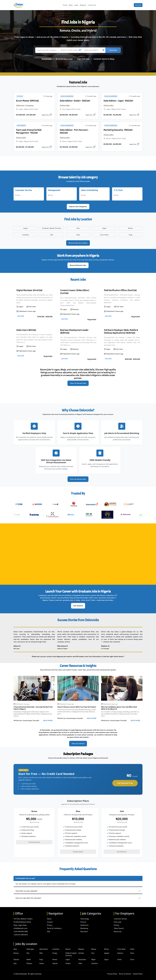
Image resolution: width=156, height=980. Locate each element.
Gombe (81, 951)
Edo (28, 951)
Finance (83, 920)
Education (84, 929)
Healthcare (84, 923)
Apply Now (47, 115)
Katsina (16, 957)
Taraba (68, 961)
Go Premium (122, 851)
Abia (15, 947)
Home (65, 5)
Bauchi (68, 947)
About (49, 917)
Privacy (50, 923)
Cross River (121, 947)
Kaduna (120, 951)
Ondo (119, 957)
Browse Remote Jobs (78, 264)
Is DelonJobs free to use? (25, 876)
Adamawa (30, 947)
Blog (71, 5)
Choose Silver (78, 851)
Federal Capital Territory (71, 952)
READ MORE (48, 719)
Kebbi (29, 957)
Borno (107, 947)
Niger (93, 957)
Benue (94, 947)
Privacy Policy (112, 972)
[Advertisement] (78, 163)
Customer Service (120, 917)
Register (83, 5)
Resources (118, 929)
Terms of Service (125, 972)
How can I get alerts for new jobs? (28, 896)
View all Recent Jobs (78, 478)
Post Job (138, 5)
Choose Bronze (34, 841)
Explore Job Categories (78, 205)
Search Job (113, 50)
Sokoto (55, 961)
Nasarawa (82, 957)
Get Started (78, 605)
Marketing (84, 926)
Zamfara (94, 961)
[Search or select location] (70, 50)
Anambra (56, 947)
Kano (132, 951)
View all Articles (78, 743)
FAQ (48, 929)
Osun (132, 957)
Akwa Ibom (44, 947)
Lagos (68, 957)
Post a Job (117, 920)
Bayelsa (81, 947)
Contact (50, 920)
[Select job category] (94, 50)
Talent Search (119, 926)
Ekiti (41, 951)
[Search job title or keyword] (47, 50)
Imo (93, 951)
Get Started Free (125, 782)
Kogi (41, 957)
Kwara (55, 957)
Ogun (106, 957)
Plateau (29, 961)
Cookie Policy (138, 972)
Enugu (55, 951)
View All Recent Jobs (78, 382)
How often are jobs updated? (26, 889)
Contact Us (92, 5)
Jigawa (107, 951)
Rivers (42, 961)
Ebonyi (16, 951)
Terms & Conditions (54, 926)
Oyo (15, 961)
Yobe (80, 961)
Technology (85, 917)
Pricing (116, 923)
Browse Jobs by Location (78, 242)
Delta (132, 947)
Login (76, 5)
